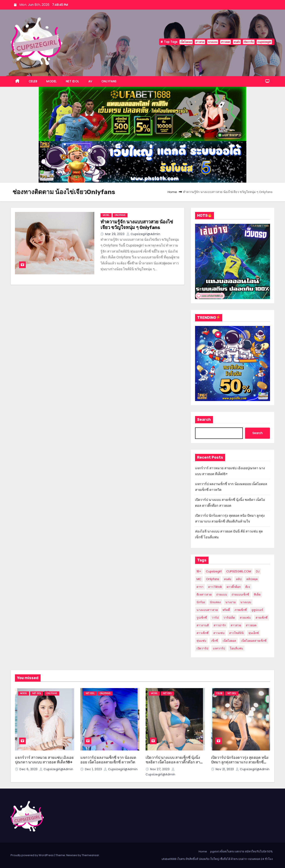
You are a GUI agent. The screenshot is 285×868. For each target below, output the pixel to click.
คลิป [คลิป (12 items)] (239, 579)
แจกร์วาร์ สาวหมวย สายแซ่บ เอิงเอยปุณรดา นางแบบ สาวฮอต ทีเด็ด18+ (44, 760)
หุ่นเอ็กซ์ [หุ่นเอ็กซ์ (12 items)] (254, 633)
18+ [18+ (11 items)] (199, 571)
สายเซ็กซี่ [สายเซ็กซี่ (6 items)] (262, 618)
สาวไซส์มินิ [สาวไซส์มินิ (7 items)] (236, 633)
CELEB (33, 81)
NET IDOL (72, 81)
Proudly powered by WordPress (32, 855)
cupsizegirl (264, 42)
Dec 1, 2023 (94, 769)
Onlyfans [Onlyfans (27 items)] (213, 579)
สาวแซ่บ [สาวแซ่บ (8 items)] (219, 633)
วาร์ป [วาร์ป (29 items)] (215, 618)
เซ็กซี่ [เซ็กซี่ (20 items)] (214, 641)
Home (172, 192)
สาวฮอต (225, 42)
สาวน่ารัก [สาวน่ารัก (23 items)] (220, 625)
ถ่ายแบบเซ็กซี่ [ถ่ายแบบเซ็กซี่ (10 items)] (240, 594)
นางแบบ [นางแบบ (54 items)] (246, 602)
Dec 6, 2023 (29, 769)
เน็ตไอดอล (186, 42)
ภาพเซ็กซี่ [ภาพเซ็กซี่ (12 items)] (241, 610)
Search (204, 420)
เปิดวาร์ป (249, 42)
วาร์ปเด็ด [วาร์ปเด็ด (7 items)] (229, 618)
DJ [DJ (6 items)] (258, 571)
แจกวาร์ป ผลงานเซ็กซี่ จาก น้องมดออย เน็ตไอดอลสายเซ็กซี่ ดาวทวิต (108, 760)
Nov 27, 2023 (160, 769)
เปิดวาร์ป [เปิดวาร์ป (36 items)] (202, 648)
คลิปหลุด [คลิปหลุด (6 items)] (252, 579)
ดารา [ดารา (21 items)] (200, 587)
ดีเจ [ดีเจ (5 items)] (248, 587)
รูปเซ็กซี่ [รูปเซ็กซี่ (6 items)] (202, 618)
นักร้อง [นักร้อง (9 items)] (201, 602)
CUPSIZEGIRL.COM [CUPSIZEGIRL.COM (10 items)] (239, 571)
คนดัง (237, 42)
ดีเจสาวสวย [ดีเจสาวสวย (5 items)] (204, 594)
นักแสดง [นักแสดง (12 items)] (215, 602)
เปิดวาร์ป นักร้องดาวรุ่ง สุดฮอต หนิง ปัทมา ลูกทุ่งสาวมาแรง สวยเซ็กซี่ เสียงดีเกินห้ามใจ (240, 762)
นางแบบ (213, 42)
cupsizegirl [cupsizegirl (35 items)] (214, 571)
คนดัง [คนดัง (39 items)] (228, 579)
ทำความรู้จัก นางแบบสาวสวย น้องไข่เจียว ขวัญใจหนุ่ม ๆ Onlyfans (137, 225)
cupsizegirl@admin (143, 234)
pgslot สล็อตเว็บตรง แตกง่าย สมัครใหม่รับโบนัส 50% (241, 851)
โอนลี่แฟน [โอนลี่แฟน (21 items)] (236, 648)
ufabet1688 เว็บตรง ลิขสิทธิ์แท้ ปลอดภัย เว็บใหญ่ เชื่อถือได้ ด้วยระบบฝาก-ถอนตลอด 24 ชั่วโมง (217, 859)
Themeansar (90, 855)
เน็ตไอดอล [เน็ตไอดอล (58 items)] (229, 641)
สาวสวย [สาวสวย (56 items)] (236, 625)
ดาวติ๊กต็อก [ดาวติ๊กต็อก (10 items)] (234, 587)
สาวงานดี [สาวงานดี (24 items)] (203, 625)
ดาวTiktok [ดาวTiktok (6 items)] (215, 587)
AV (90, 81)
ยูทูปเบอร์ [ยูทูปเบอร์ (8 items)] (257, 610)
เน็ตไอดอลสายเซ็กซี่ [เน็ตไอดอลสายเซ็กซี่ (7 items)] (254, 641)
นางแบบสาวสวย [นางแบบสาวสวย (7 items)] (207, 610)
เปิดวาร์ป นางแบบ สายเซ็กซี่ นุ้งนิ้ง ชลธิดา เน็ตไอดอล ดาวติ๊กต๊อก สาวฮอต (174, 762)
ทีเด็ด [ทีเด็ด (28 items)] (257, 594)
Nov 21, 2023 (225, 769)
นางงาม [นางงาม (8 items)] (230, 602)
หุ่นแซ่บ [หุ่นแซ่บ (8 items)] (201, 641)
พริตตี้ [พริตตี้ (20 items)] (226, 610)
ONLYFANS (109, 81)
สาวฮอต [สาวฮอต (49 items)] (251, 625)
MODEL (52, 81)
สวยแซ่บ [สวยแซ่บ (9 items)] (245, 618)
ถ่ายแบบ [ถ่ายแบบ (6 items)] (222, 594)
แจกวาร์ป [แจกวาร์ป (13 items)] (219, 648)
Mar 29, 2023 (115, 234)
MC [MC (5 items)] (199, 579)
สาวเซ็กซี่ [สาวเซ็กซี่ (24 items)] (203, 633)
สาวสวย (200, 42)
